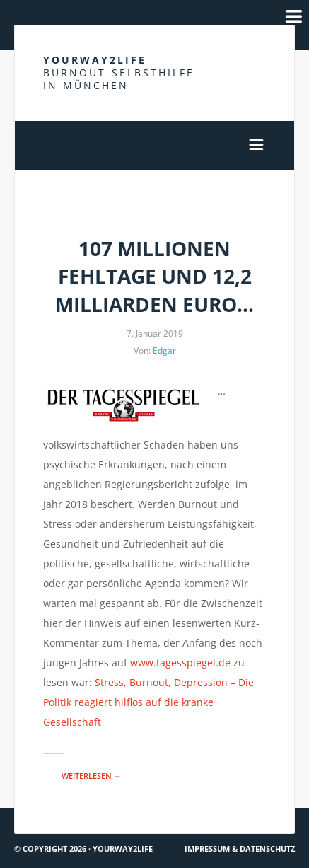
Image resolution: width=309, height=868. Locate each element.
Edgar (164, 351)
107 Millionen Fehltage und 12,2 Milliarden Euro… (154, 276)
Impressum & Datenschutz (240, 849)
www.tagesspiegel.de (180, 662)
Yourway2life (119, 73)
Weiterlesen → (92, 776)
